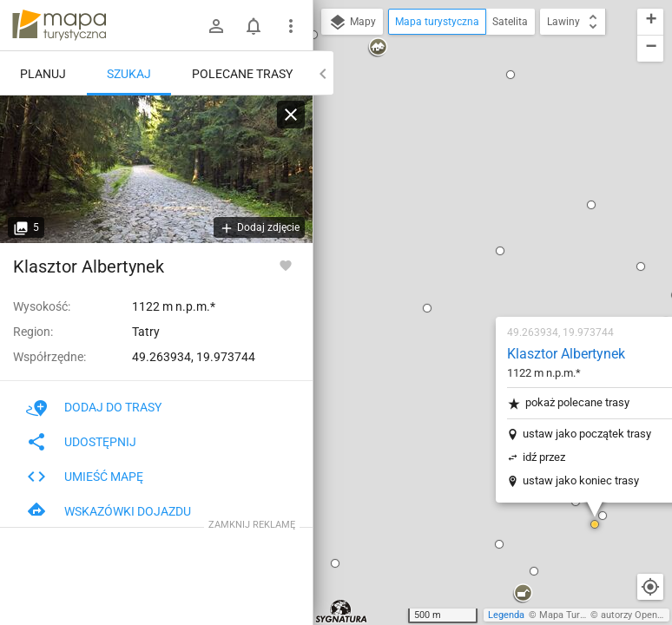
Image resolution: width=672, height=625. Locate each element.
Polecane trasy (242, 74)
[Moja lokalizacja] (650, 587)
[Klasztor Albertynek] (156, 169)
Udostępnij (81, 442)
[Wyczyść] (291, 115)
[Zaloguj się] (216, 26)
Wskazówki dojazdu (109, 511)
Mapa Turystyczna (578, 615)
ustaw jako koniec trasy (478, 269)
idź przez (441, 245)
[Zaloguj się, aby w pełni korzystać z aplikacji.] (286, 265)
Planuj (43, 74)
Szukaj (129, 74)
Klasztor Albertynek (464, 142)
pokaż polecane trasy (466, 191)
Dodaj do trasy (94, 407)
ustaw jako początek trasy (484, 222)
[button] (325, 96)
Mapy (352, 23)
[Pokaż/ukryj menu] (291, 26)
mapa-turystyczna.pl (59, 25)
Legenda (506, 615)
